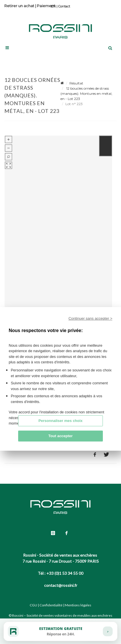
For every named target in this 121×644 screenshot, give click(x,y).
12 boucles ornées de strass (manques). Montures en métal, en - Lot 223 (86, 93)
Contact (64, 6)
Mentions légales (78, 605)
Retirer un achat (19, 6)
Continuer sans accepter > (90, 318)
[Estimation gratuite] (60, 631)
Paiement (46, 6)
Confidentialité (51, 605)
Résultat (76, 83)
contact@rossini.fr (61, 585)
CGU (33, 605)
